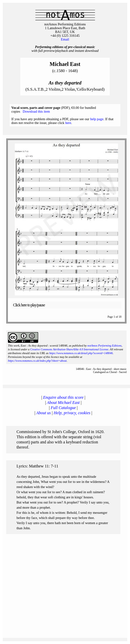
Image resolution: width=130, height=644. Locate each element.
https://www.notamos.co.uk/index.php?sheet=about (37, 361)
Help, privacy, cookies (72, 413)
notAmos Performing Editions (104, 346)
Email (65, 39)
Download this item (36, 111)
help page (97, 119)
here (68, 123)
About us (43, 413)
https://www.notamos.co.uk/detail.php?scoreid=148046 (81, 353)
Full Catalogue (63, 408)
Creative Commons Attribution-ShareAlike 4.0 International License (69, 349)
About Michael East (63, 403)
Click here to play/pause (29, 305)
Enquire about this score (63, 397)
